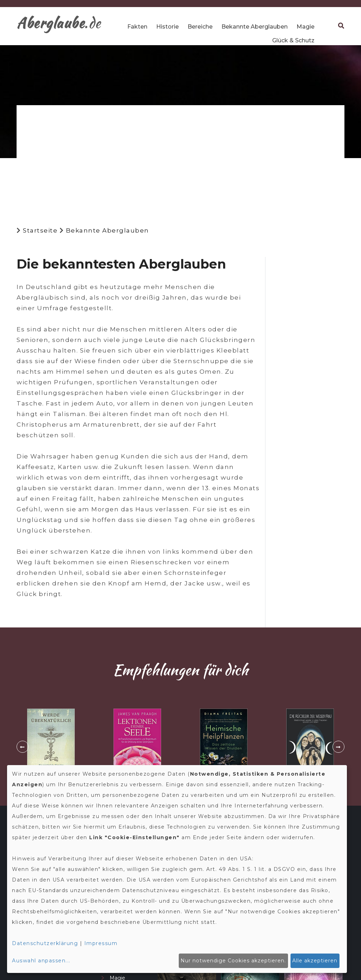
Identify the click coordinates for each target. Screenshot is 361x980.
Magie (305, 27)
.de (59, 23)
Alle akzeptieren (315, 961)
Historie (167, 27)
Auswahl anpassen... (41, 961)
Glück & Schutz (293, 40)
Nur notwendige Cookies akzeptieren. (233, 961)
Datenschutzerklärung (45, 943)
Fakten (137, 27)
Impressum (101, 943)
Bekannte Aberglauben (255, 27)
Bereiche (200, 27)
